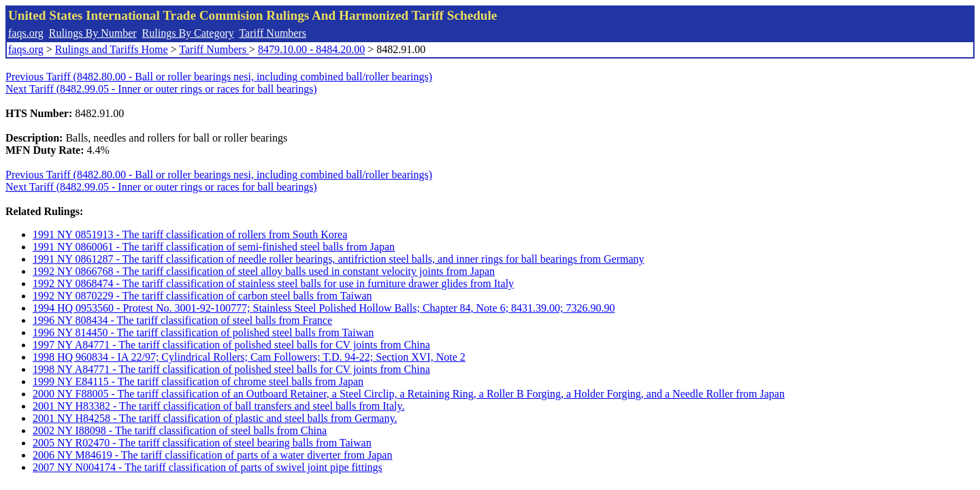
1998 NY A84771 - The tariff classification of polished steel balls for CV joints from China (231, 369)
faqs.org (26, 33)
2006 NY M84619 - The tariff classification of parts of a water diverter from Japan (212, 455)
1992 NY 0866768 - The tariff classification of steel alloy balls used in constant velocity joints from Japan (264, 271)
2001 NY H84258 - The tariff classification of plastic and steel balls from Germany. (215, 418)
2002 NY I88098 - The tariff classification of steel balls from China (180, 430)
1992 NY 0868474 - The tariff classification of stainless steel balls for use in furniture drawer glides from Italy (273, 283)
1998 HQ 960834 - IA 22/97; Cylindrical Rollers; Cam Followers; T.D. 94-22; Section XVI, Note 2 (249, 357)
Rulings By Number (93, 33)
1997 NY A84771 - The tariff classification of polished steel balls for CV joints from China (231, 345)
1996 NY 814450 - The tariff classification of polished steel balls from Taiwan (203, 332)
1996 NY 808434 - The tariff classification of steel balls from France (182, 320)
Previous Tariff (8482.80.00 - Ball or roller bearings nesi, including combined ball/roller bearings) (219, 77)
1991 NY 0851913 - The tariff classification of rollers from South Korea (190, 234)
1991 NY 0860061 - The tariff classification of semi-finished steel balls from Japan (214, 247)
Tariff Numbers (273, 33)
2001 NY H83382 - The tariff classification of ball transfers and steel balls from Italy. (219, 406)
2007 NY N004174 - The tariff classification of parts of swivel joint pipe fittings (208, 467)
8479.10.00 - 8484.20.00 (311, 49)
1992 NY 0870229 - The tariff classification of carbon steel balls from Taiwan (202, 296)
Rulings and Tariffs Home (112, 49)
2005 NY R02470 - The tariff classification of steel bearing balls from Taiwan (202, 443)
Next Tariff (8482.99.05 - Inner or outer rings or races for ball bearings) (161, 89)
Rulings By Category (188, 33)
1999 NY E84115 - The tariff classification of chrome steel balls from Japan (198, 381)
